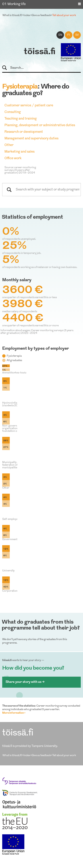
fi (69, 35)
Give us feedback (41, 15)
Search (7, 68)
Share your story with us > (25, 682)
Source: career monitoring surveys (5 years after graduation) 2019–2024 (20, 170)
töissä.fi (40, 52)
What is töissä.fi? (12, 15)
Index (27, 15)
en (60, 35)
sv (77, 35)
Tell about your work (64, 15)
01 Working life (14, 4)
